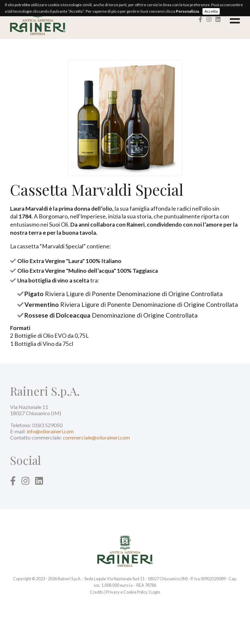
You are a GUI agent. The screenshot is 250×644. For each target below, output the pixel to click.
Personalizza (187, 11)
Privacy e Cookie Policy (127, 592)
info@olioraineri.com (50, 431)
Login (155, 592)
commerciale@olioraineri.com (96, 437)
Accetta (211, 11)
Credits (97, 592)
